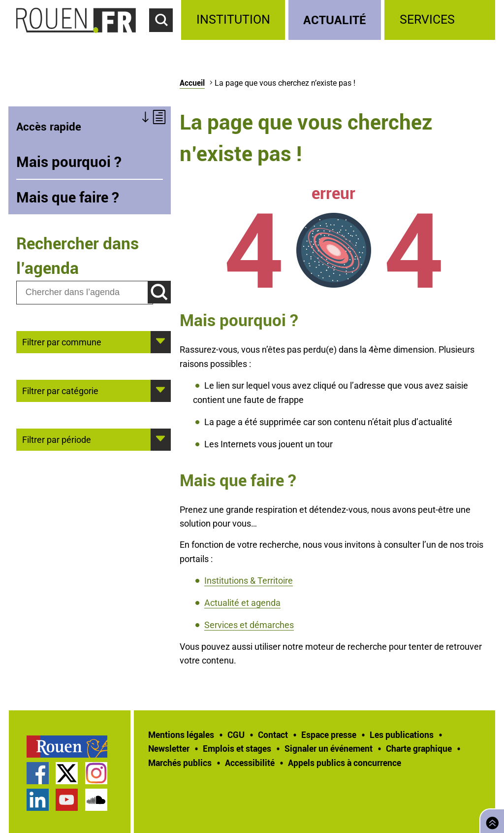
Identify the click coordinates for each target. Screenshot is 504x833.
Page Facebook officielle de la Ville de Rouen (38, 773)
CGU (236, 734)
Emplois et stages (237, 748)
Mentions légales (181, 734)
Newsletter (169, 748)
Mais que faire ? (68, 197)
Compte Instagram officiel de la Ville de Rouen (96, 773)
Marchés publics (180, 763)
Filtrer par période (57, 439)
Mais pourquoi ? (69, 162)
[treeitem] (235, 20)
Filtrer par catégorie (60, 390)
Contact (273, 734)
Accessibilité (250, 763)
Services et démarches (249, 625)
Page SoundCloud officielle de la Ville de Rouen (96, 800)
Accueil (192, 83)
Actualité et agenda (242, 603)
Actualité (335, 19)
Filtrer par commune (62, 341)
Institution (233, 19)
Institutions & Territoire (249, 581)
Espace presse (329, 734)
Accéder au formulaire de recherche (165, 37)
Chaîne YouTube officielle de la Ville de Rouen (67, 800)
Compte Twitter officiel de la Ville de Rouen (67, 773)
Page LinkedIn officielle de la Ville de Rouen (38, 800)
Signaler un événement (329, 748)
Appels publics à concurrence (345, 763)
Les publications (402, 734)
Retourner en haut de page (490, 820)
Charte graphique (419, 748)
